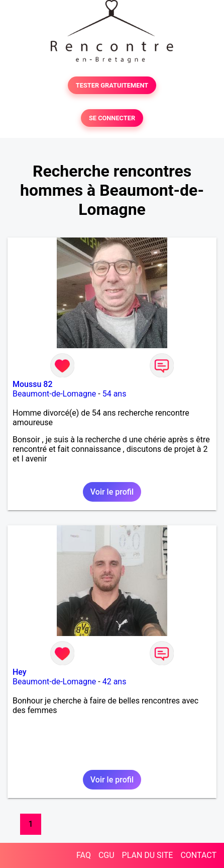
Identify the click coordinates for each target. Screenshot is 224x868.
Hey (20, 672)
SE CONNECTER (112, 118)
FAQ (84, 855)
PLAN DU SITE (148, 855)
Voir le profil (112, 492)
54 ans (115, 394)
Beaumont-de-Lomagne (54, 394)
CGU (106, 855)
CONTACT (198, 855)
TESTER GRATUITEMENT (112, 85)
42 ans (115, 682)
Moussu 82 (33, 384)
